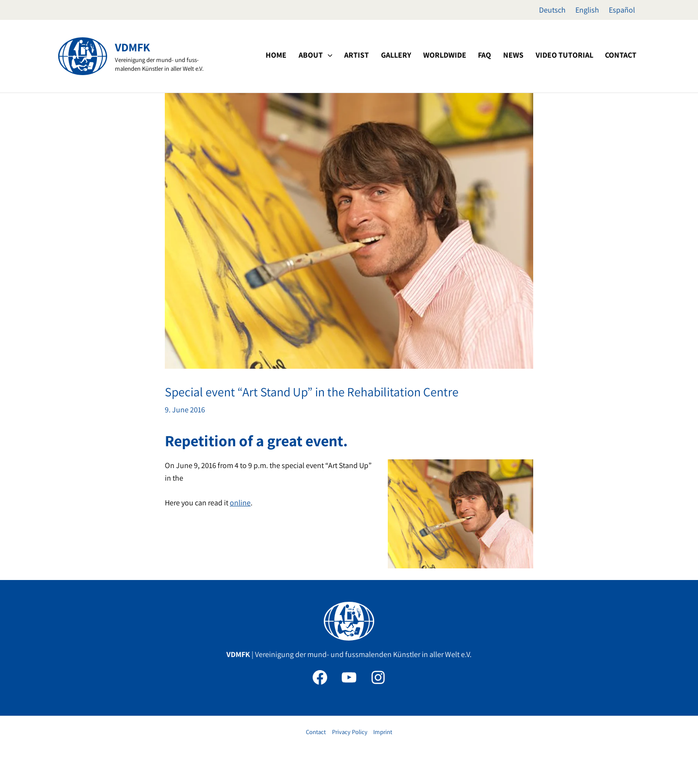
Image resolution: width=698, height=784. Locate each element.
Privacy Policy (350, 732)
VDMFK (133, 47)
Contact (316, 732)
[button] (357, 55)
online (240, 503)
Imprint (383, 732)
